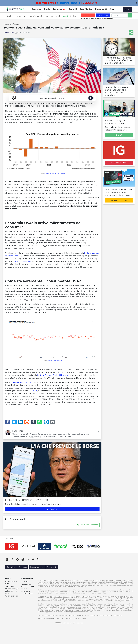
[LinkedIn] (21, 422)
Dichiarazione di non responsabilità (51, 616)
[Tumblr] (33, 422)
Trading (73, 16)
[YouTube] (7, 559)
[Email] (53, 422)
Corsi (65, 16)
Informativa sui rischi (73, 616)
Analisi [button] (10, 16)
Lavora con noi (37, 567)
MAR (84, 616)
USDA (35, 391)
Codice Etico (59, 618)
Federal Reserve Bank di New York (53, 375)
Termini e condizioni (45, 618)
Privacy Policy (81, 618)
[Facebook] (8, 422)
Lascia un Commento (88, 525)
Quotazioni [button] (59, 9)
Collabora (23, 567)
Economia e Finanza (11, 24)
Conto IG (73, 9)
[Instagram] (17, 559)
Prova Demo (103, 15)
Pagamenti (52, 567)
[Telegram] (46, 422)
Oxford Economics (23, 261)
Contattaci (11, 567)
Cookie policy (70, 618)
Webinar (50, 16)
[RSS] (38, 559)
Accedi (128, 9)
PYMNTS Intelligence (55, 361)
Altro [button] (112, 9)
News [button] (19, 16)
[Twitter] (14, 422)
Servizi (58, 16)
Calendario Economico (34, 16)
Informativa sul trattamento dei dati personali (104, 616)
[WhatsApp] (40, 422)
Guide (47, 9)
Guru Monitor (86, 9)
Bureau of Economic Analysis (55, 173)
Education (37, 9)
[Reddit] (27, 422)
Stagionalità (101, 9)
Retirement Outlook (22, 382)
